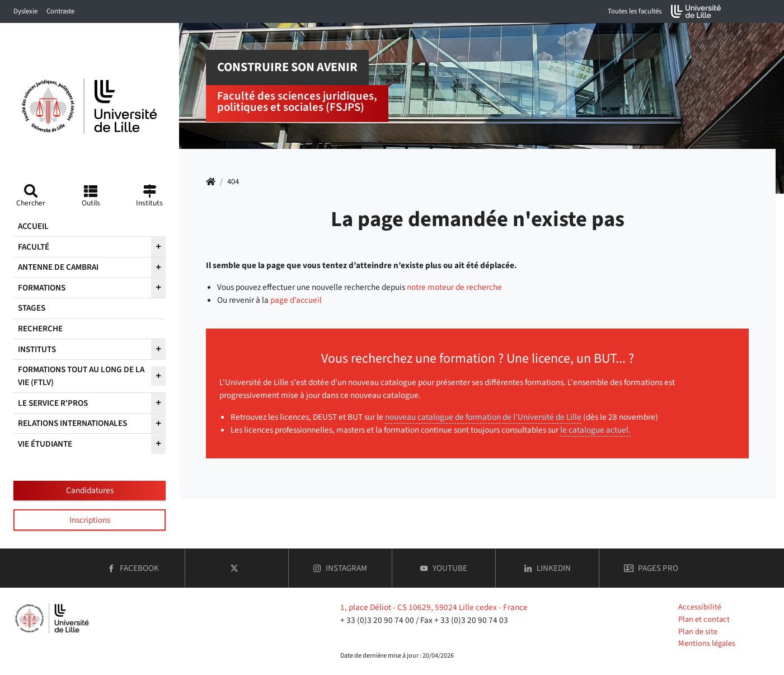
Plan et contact (704, 619)
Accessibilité (700, 607)
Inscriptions (90, 520)
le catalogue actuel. (595, 430)
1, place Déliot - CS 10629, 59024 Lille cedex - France (434, 607)
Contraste (60, 11)
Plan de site (698, 632)
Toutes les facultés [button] (635, 11)
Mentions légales (707, 643)
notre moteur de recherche (454, 287)
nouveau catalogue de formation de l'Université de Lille (483, 417)
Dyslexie (25, 11)
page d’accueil (296, 300)
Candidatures (90, 490)
